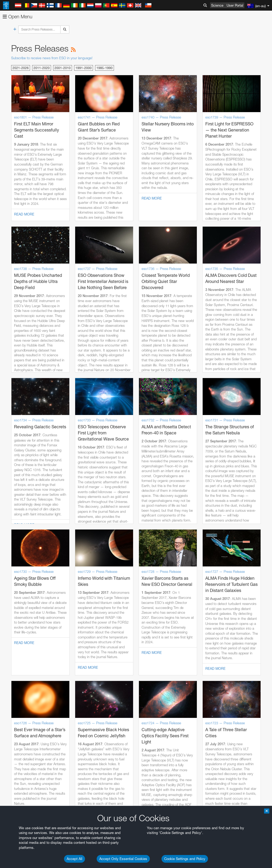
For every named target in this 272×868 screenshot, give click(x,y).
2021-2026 (21, 68)
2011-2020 (42, 68)
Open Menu (18, 17)
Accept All (75, 859)
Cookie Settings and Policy (185, 859)
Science (217, 5)
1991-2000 (84, 68)
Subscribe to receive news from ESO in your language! (52, 58)
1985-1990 (105, 68)
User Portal (235, 5)
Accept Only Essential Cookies (123, 859)
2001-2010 (63, 68)
